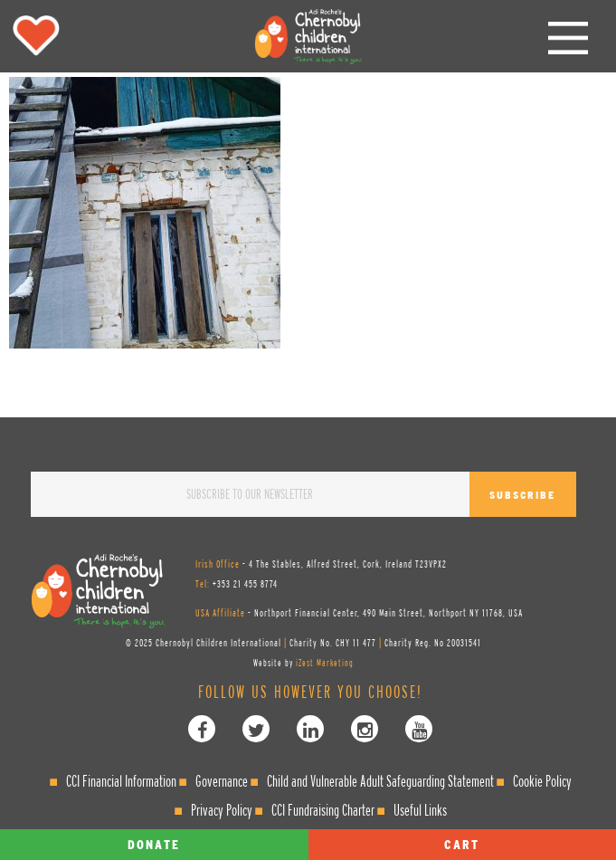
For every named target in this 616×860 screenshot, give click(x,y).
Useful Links (420, 810)
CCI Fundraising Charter (323, 810)
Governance (222, 781)
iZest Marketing (325, 663)
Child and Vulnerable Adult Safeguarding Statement (380, 781)
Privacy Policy (222, 810)
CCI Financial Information (121, 781)
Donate (154, 845)
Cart (462, 845)
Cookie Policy (542, 781)
